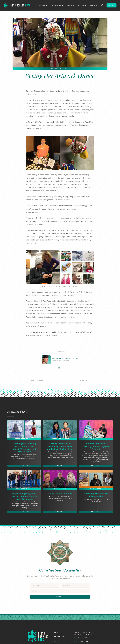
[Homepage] (38, 636)
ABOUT (57, 633)
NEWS (57, 641)
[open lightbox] (43, 153)
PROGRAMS (59, 637)
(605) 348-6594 (81, 641)
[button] (43, 5)
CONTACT (94, 5)
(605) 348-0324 (81, 638)
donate (112, 5)
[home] (17, 5)
